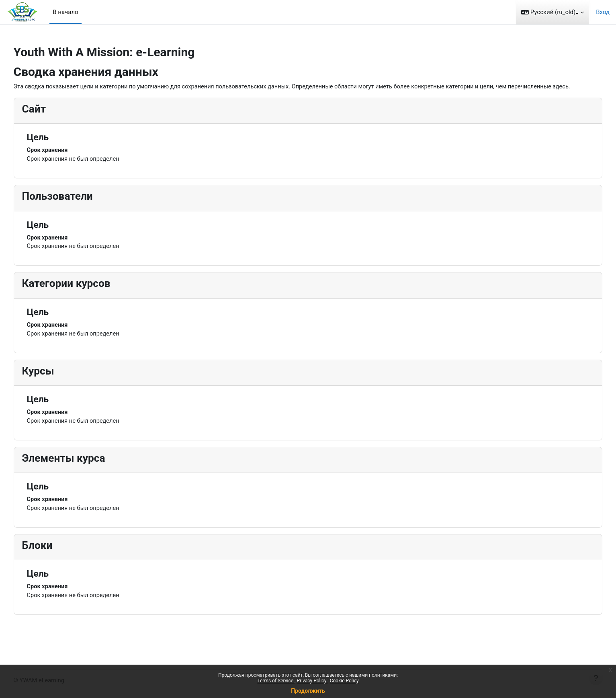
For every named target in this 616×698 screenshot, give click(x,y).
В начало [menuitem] (65, 12)
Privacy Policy (312, 681)
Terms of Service (276, 681)
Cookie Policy (344, 681)
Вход (603, 12)
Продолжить (308, 691)
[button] (553, 12)
